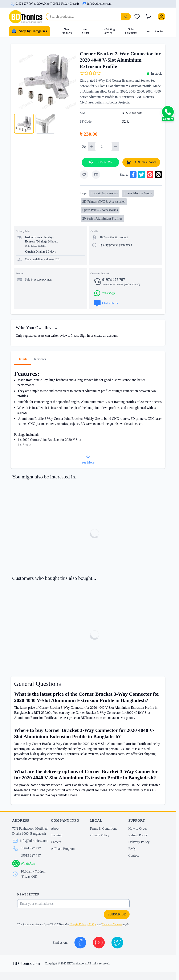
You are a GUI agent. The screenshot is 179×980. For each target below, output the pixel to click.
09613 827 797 (31, 855)
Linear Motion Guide (138, 193)
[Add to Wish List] (84, 175)
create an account (106, 336)
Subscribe (117, 914)
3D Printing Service (108, 31)
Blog (147, 31)
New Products (67, 31)
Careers (56, 842)
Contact (160, 31)
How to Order (86, 31)
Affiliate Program (63, 849)
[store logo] (26, 17)
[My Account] (162, 17)
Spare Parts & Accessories (100, 210)
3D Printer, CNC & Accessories (104, 202)
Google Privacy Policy (83, 924)
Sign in (85, 336)
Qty (85, 146)
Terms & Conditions (103, 828)
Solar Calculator (131, 31)
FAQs (132, 849)
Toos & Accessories (104, 193)
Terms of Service (112, 924)
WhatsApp (28, 863)
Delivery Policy (139, 842)
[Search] (126, 17)
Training (57, 835)
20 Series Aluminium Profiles (102, 218)
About (55, 828)
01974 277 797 (31, 848)
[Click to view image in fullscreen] (45, 78)
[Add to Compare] (96, 175)
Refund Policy (138, 835)
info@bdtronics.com (97, 4)
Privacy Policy (99, 835)
